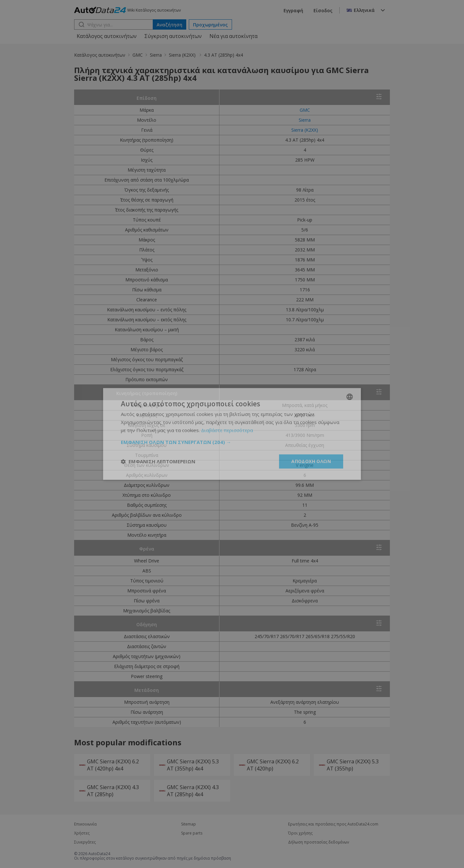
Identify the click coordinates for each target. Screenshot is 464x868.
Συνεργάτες (85, 842)
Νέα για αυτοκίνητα (233, 36)
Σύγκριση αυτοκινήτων (173, 36)
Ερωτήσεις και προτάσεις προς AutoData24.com (333, 824)
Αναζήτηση (169, 25)
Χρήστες (82, 833)
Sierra (156, 55)
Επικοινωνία (85, 824)
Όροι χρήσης (300, 833)
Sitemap (188, 824)
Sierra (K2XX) (183, 55)
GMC (138, 55)
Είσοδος (323, 10)
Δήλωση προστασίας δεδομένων (319, 842)
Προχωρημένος (210, 25)
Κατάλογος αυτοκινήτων (107, 36)
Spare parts (192, 833)
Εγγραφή (293, 10)
